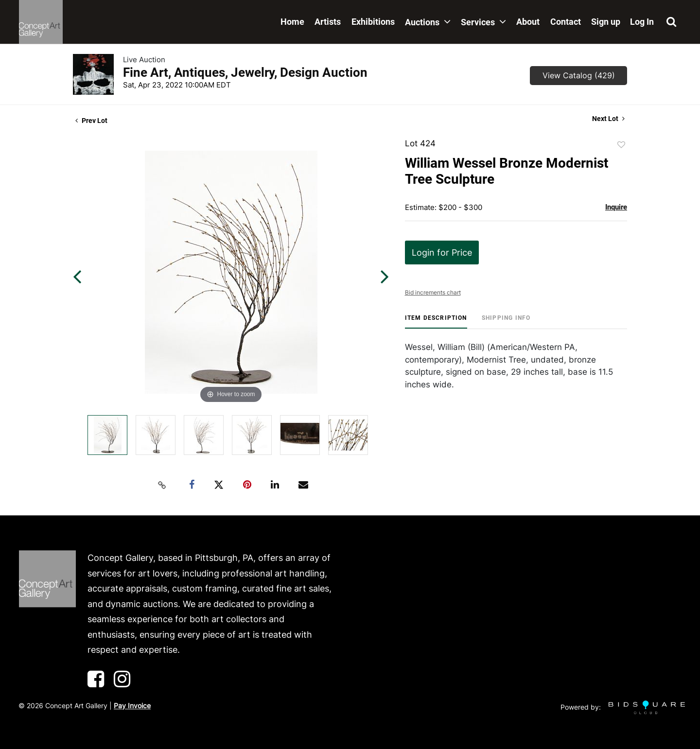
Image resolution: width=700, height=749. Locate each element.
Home (292, 22)
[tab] (436, 322)
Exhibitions (373, 22)
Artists (328, 22)
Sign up (606, 22)
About (528, 22)
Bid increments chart (433, 292)
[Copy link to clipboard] (162, 485)
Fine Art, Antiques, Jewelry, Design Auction (245, 72)
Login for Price (442, 253)
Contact (566, 22)
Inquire (616, 207)
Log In (642, 22)
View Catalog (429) (579, 75)
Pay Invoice (132, 705)
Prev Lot (91, 121)
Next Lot (608, 119)
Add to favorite (621, 145)
